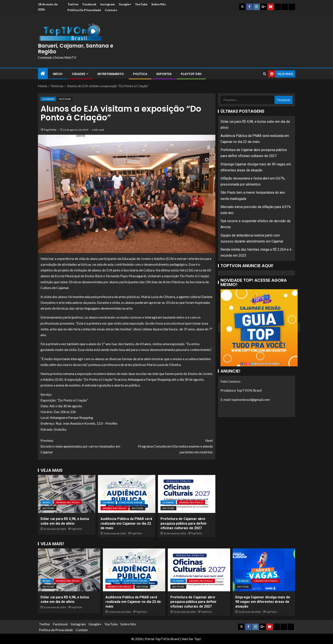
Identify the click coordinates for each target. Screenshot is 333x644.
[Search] (265, 74)
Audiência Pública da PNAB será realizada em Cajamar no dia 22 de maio (126, 523)
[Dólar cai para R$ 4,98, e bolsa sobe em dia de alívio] (67, 494)
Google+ (125, 4)
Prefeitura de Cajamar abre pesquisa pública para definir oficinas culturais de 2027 (184, 523)
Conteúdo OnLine (131, 502)
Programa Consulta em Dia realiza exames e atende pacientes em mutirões (170, 446)
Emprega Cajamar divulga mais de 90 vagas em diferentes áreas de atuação (263, 602)
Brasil (47, 502)
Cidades (79, 74)
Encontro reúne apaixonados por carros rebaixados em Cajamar (84, 446)
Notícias (65, 99)
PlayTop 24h (191, 74)
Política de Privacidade (84, 10)
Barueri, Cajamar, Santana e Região (76, 49)
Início (58, 74)
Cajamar (48, 99)
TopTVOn (50, 130)
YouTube (141, 4)
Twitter (73, 4)
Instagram (108, 4)
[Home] (43, 74)
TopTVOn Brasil (167, 639)
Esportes (164, 74)
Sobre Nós (159, 4)
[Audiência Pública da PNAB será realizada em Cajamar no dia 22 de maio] (127, 494)
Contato (111, 10)
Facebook (89, 4)
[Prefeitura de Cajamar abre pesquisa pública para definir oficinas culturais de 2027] (187, 494)
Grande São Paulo (68, 502)
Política (140, 74)
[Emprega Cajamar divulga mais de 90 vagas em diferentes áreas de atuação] (264, 570)
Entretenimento (111, 74)
